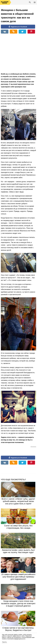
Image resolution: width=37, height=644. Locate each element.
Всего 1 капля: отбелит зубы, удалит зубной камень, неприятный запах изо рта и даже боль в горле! (18, 501)
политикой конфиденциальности (16, 639)
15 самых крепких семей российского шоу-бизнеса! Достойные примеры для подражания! (18, 577)
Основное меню (35, 2)
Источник (33, 447)
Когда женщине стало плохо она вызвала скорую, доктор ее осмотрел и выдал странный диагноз (18, 603)
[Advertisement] (18, 54)
